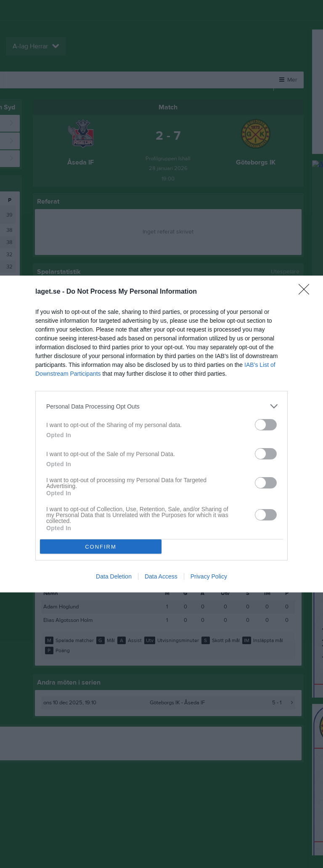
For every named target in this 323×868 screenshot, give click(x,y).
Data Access (161, 576)
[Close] (307, 292)
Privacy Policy (209, 576)
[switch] (266, 425)
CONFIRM (101, 547)
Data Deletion (114, 576)
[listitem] (161, 406)
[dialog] (161, 434)
